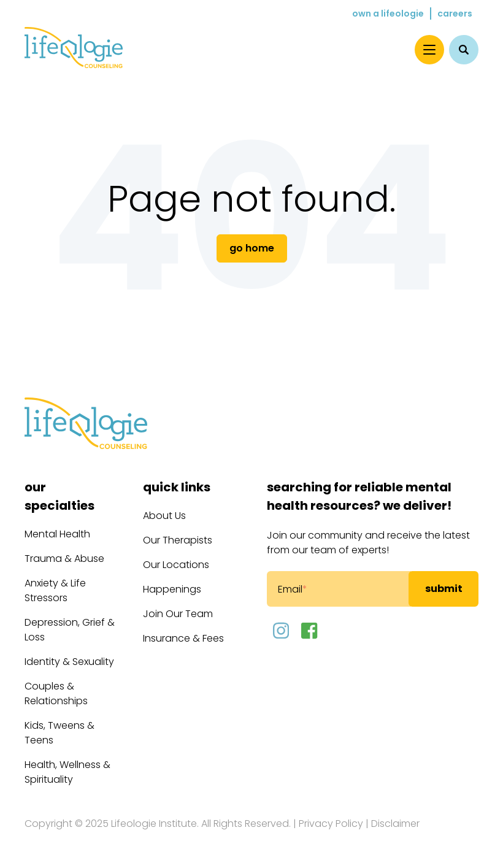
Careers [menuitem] (455, 13)
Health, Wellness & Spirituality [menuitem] (67, 772)
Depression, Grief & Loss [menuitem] (70, 630)
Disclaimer (395, 824)
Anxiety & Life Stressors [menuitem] (55, 590)
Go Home (252, 248)
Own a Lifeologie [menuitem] (388, 13)
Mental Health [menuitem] (57, 534)
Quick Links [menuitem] (177, 487)
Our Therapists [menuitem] (178, 540)
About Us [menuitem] (164, 516)
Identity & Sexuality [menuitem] (69, 662)
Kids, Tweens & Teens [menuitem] (60, 733)
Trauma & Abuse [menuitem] (64, 559)
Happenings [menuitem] (172, 589)
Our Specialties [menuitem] (60, 496)
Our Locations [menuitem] (176, 565)
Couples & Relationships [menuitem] (56, 693)
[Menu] (429, 50)
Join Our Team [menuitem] (178, 614)
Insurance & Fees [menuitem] (183, 638)
